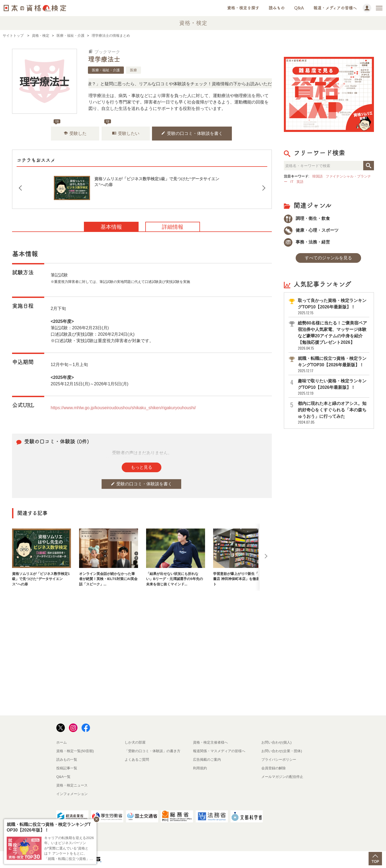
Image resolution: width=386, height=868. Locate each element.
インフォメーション (72, 794)
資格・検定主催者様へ (210, 742)
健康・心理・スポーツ (311, 230)
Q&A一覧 (63, 777)
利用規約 (200, 768)
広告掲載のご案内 (207, 760)
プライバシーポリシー (279, 760)
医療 (133, 70)
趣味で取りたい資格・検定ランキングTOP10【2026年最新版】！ (333, 387)
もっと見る (142, 467)
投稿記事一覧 (67, 768)
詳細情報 (173, 227)
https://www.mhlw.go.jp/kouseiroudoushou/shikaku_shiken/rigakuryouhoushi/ (123, 408)
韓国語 (318, 176)
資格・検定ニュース (72, 785)
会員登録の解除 (274, 768)
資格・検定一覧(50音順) (75, 751)
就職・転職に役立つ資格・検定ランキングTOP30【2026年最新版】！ (333, 365)
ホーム (62, 742)
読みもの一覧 (67, 760)
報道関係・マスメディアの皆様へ (219, 751)
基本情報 (111, 227)
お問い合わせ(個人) (276, 742)
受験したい (126, 133)
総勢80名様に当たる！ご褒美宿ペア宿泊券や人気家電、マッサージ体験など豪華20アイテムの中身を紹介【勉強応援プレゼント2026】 (333, 336)
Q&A (299, 8)
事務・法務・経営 (307, 242)
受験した (75, 133)
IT (292, 182)
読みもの (277, 8)
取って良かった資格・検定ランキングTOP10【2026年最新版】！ (333, 307)
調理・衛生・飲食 (307, 218)
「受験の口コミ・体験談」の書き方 (153, 751)
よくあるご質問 (137, 760)
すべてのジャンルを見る (328, 258)
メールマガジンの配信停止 (282, 777)
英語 (300, 182)
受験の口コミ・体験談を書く (192, 133)
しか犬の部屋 (135, 742)
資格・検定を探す (243, 8)
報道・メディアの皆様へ (335, 8)
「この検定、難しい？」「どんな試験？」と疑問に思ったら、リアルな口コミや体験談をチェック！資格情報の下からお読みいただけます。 (165, 84)
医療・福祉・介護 (106, 70)
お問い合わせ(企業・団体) (282, 751)
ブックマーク (104, 52)
